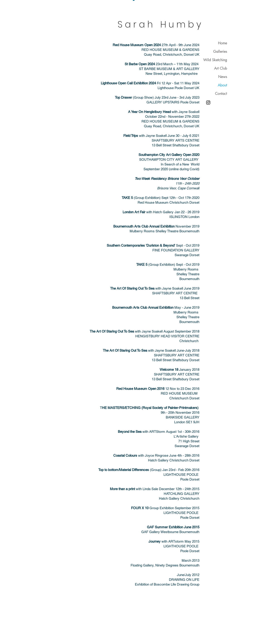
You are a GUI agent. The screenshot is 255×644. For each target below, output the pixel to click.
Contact (221, 94)
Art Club (221, 68)
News (223, 77)
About (222, 85)
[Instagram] (208, 103)
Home (223, 43)
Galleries (220, 51)
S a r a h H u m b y (159, 24)
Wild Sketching (215, 60)
